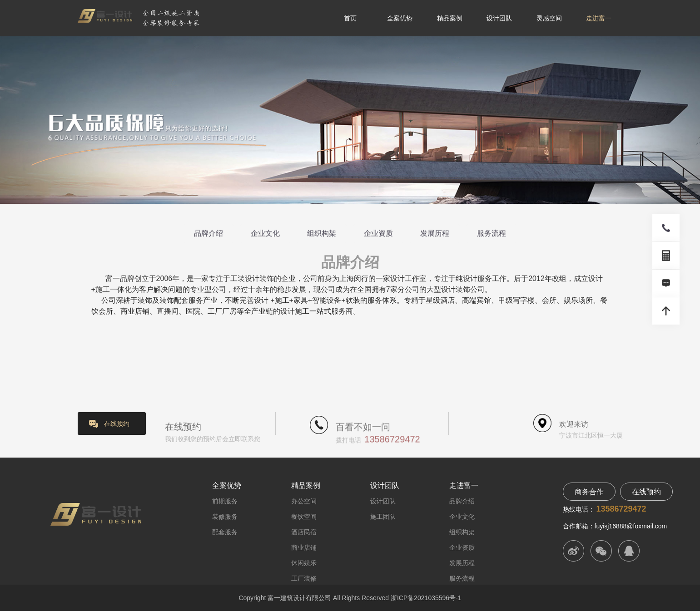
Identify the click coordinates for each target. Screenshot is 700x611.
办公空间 (304, 501)
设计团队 (499, 18)
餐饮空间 (304, 517)
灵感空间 (549, 18)
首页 (350, 18)
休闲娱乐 (304, 563)
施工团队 (383, 517)
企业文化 (265, 234)
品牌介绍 (209, 234)
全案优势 (400, 18)
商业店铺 (304, 547)
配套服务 (225, 532)
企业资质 (378, 234)
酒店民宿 (304, 532)
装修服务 (225, 517)
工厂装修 (304, 578)
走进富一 (599, 18)
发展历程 (435, 234)
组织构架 (322, 234)
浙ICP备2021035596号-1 (426, 598)
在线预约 (117, 424)
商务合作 (589, 492)
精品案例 (450, 18)
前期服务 (225, 501)
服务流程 (491, 234)
